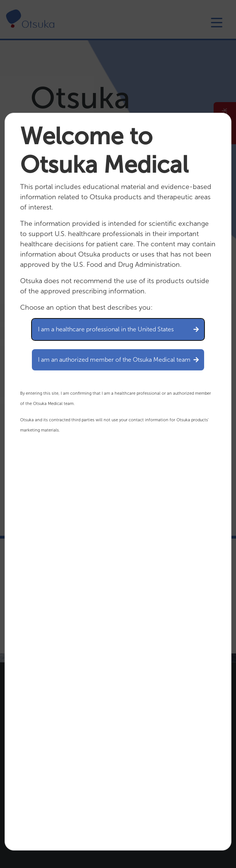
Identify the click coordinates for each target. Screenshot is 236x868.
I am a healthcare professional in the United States (118, 329)
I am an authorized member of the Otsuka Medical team (118, 360)
